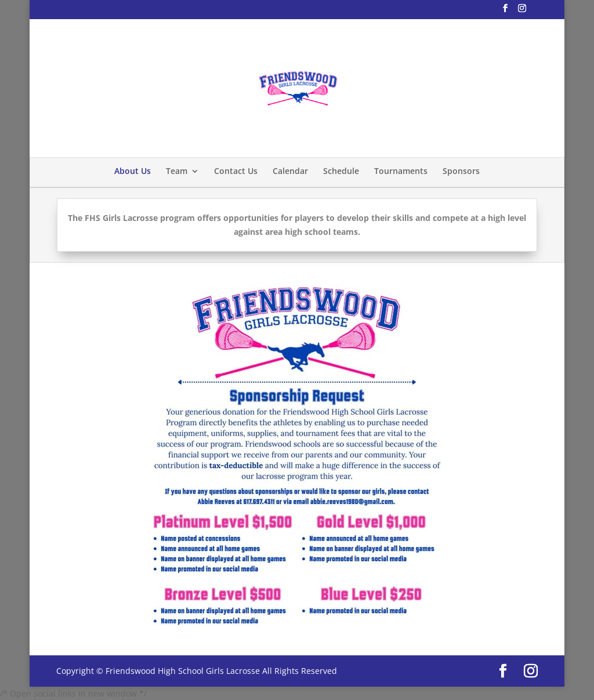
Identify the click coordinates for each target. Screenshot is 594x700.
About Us (133, 171)
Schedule (341, 171)
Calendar (290, 171)
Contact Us (236, 171)
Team (177, 171)
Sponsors (461, 171)
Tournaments (401, 171)
